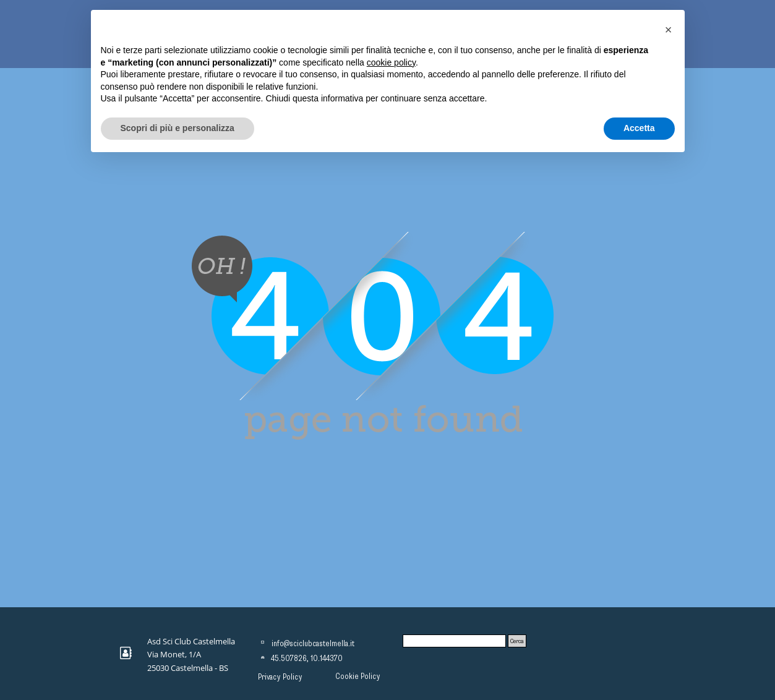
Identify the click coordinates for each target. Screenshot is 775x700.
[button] (669, 30)
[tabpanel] (195, 654)
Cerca (517, 641)
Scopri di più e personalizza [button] (178, 128)
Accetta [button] (639, 128)
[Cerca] (454, 641)
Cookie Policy (358, 677)
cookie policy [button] (391, 62)
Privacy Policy (280, 677)
